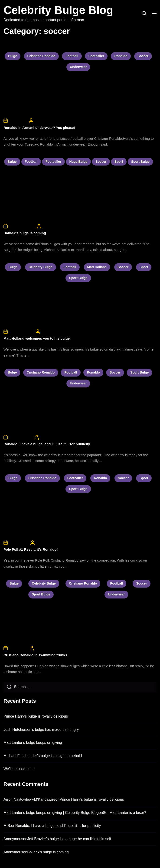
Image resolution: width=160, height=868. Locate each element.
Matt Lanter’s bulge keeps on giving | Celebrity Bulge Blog (51, 813)
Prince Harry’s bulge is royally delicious (36, 716)
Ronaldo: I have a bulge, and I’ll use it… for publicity (47, 444)
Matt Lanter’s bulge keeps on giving (33, 743)
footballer (96, 56)
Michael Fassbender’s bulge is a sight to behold (43, 756)
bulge (13, 56)
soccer (143, 56)
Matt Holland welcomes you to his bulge (37, 338)
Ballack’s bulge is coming (25, 233)
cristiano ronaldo (41, 56)
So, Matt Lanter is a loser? (125, 813)
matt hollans (97, 267)
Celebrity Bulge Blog (58, 10)
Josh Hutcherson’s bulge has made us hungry (41, 730)
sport (119, 162)
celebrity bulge (41, 267)
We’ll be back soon (19, 769)
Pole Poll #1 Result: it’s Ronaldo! (31, 549)
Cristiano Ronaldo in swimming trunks (35, 655)
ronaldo (121, 56)
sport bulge (140, 162)
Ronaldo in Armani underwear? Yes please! (39, 128)
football (72, 56)
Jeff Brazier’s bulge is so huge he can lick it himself (69, 839)
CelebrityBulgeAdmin (49, 121)
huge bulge (78, 162)
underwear (78, 67)
